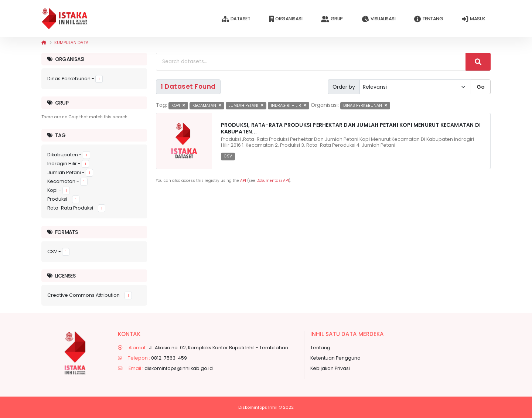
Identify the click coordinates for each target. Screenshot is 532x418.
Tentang (429, 19)
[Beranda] (44, 43)
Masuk (473, 19)
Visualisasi (378, 19)
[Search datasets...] (311, 62)
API (243, 181)
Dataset (236, 19)
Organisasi (286, 19)
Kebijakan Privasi (330, 368)
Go (481, 87)
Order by (344, 87)
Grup (332, 19)
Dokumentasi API (273, 181)
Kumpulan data (71, 43)
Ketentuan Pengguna (335, 358)
